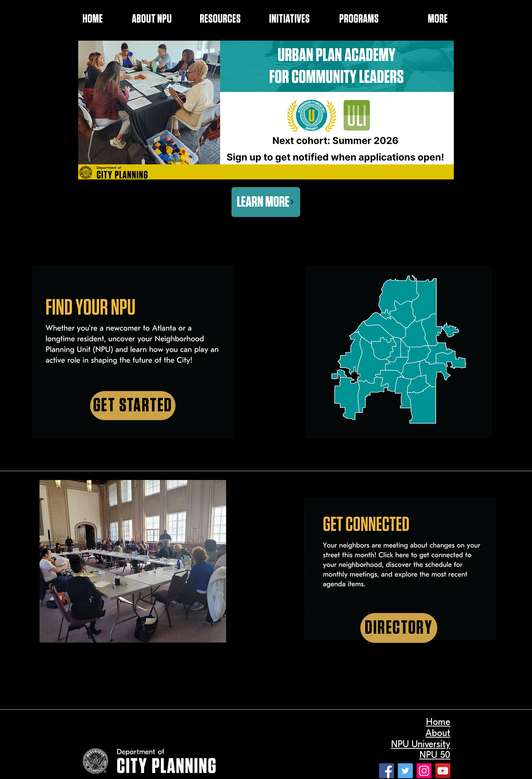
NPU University (421, 744)
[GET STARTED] (133, 406)
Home (438, 722)
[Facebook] (387, 771)
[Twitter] (405, 771)
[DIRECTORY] (399, 628)
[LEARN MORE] (266, 202)
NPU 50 (435, 755)
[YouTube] (443, 771)
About (438, 733)
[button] (279, 19)
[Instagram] (424, 771)
